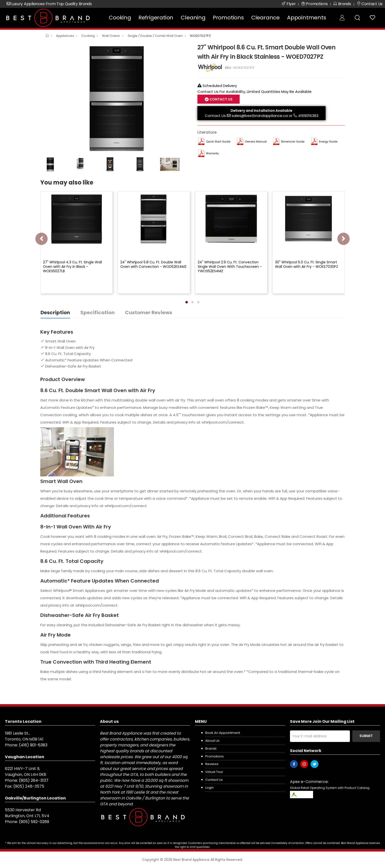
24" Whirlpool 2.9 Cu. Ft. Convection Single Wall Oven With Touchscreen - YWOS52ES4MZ (230, 267)
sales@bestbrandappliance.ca (260, 116)
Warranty (212, 153)
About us (212, 741)
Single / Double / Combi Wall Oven (155, 36)
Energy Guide (328, 142)
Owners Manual (256, 142)
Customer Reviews (149, 313)
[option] (115, 99)
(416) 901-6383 (33, 745)
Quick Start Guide (218, 142)
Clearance (265, 18)
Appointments (307, 18)
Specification (97, 313)
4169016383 (308, 116)
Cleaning (193, 18)
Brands (211, 748)
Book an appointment (223, 733)
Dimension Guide (293, 142)
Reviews (212, 764)
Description (55, 313)
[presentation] (41, 239)
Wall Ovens (111, 36)
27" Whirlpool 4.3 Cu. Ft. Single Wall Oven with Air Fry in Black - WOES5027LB (72, 267)
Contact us (214, 780)
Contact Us (221, 99)
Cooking (120, 18)
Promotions (228, 18)
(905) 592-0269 (34, 822)
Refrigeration (156, 18)
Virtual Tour (214, 772)
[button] (187, 302)
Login (209, 788)
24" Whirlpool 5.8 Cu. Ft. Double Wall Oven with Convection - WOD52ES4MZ (153, 264)
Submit (366, 736)
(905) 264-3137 (34, 780)
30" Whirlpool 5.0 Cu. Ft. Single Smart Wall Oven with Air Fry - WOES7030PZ (307, 264)
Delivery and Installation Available (261, 111)
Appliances (65, 36)
